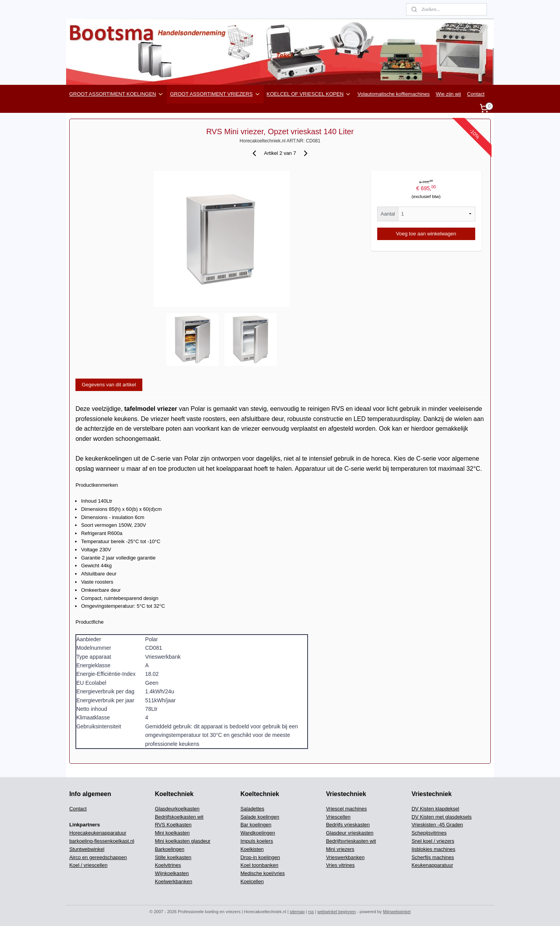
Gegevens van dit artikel (109, 385)
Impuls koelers (257, 841)
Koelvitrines (168, 865)
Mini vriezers (340, 849)
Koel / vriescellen (88, 865)
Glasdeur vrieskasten (350, 833)
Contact (476, 94)
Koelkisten (252, 849)
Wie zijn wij (448, 94)
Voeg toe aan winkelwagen (426, 234)
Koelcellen (252, 881)
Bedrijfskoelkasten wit (179, 817)
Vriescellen (338, 817)
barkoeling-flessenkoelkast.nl (102, 841)
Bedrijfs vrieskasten (348, 825)
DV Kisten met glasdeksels (442, 817)
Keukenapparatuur (432, 865)
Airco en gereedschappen (98, 857)
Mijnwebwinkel (397, 912)
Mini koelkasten (172, 833)
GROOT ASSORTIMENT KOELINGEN (116, 94)
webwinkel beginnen (337, 912)
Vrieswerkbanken (345, 857)
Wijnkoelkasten (172, 873)
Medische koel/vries (262, 873)
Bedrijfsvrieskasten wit (351, 841)
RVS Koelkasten (173, 825)
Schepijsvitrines (429, 833)
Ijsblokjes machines (433, 849)
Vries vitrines (340, 865)
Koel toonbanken (259, 865)
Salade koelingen (260, 817)
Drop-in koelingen (260, 857)
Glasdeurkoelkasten (177, 809)
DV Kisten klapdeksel (435, 809)
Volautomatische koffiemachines (393, 94)
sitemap (297, 912)
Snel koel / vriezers (433, 841)
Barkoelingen (170, 849)
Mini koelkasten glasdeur (183, 841)
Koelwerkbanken (173, 881)
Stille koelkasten (173, 857)
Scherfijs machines (433, 857)
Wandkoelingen (258, 833)
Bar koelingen (256, 825)
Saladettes (252, 809)
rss (311, 912)
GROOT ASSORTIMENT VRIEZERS (215, 94)
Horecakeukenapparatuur (98, 833)
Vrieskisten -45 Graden (437, 825)
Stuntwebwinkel (87, 849)
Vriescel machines (346, 809)
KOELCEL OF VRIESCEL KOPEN (309, 94)
